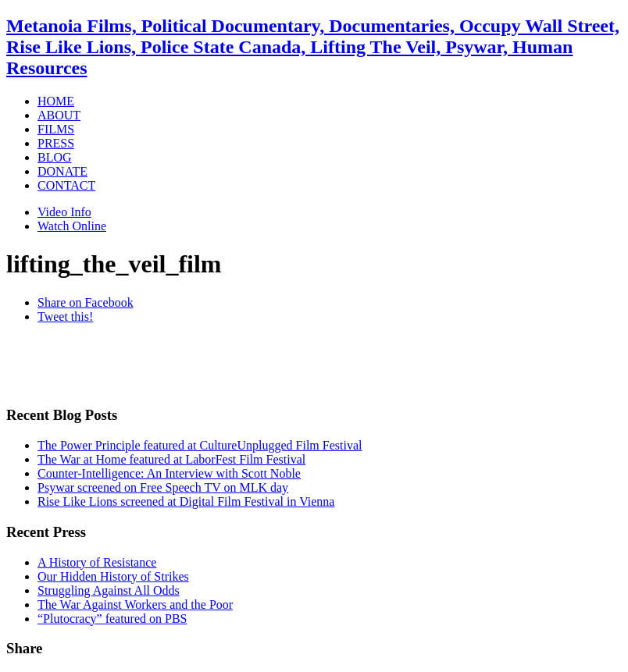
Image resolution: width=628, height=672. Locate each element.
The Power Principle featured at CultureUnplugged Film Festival (200, 445)
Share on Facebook (86, 302)
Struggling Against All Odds (109, 590)
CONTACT (66, 185)
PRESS (56, 143)
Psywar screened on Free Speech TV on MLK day (163, 487)
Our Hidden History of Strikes (113, 576)
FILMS (56, 129)
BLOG (55, 157)
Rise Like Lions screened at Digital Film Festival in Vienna (186, 501)
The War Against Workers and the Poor (135, 604)
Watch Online (72, 226)
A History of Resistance (97, 562)
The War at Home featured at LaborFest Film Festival (171, 459)
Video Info (64, 212)
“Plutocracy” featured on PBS (112, 619)
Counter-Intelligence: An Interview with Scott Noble (169, 473)
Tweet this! (65, 316)
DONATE (62, 171)
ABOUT (59, 115)
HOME (56, 101)
